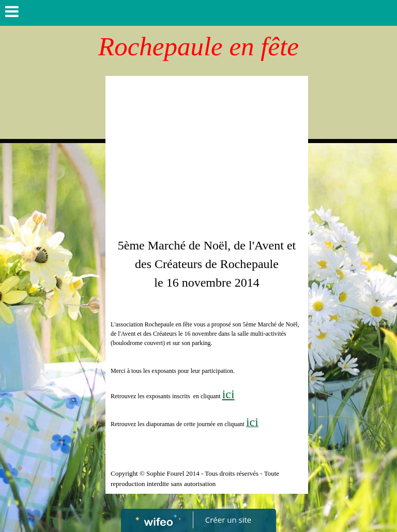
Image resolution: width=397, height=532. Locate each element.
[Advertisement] (207, 159)
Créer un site (228, 520)
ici (228, 394)
